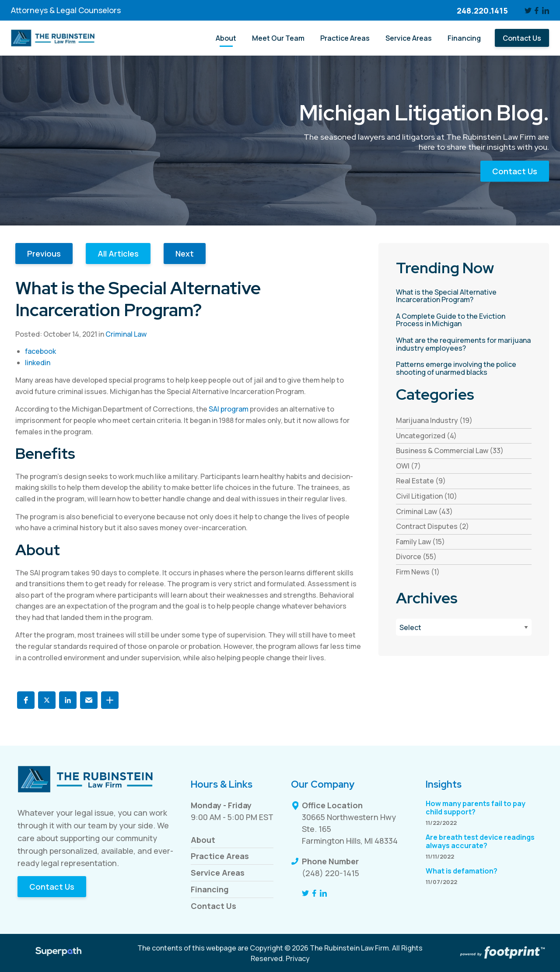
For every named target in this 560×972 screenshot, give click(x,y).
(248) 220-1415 (331, 873)
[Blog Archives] (464, 627)
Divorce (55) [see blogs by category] (416, 556)
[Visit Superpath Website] (58, 953)
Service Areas (218, 873)
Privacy (298, 958)
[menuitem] (226, 38)
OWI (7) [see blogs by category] (408, 466)
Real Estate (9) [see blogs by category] (421, 481)
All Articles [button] (118, 254)
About (203, 840)
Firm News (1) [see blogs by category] (418, 572)
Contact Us (515, 171)
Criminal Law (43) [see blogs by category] (424, 511)
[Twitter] (528, 11)
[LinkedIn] (546, 11)
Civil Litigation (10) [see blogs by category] (427, 496)
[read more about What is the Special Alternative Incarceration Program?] (464, 296)
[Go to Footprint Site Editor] (502, 953)
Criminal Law (126, 334)
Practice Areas (220, 856)
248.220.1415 (482, 11)
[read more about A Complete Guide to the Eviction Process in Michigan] (464, 320)
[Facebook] (537, 11)
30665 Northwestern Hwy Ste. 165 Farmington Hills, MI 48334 (350, 829)
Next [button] (185, 254)
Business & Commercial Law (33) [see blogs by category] (450, 451)
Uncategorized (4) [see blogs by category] (426, 436)
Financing (210, 889)
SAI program (229, 409)
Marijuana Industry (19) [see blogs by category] (434, 420)
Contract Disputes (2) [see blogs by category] (432, 526)
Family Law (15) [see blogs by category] (420, 542)
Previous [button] (44, 254)
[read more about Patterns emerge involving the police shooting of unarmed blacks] (464, 368)
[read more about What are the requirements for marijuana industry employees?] (464, 344)
